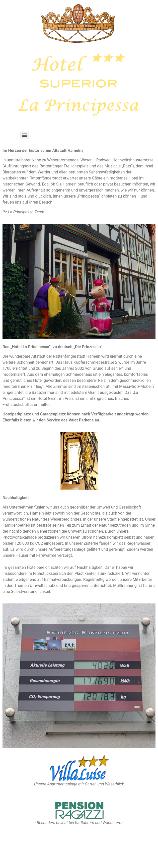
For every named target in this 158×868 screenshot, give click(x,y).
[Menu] (25, 135)
